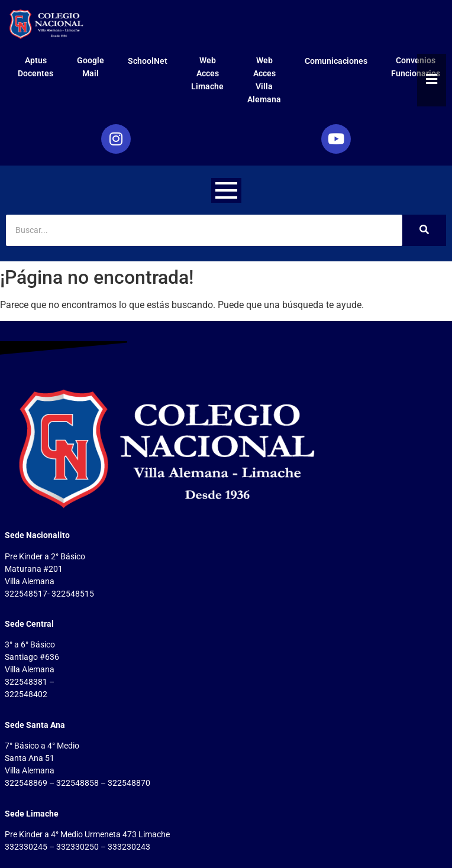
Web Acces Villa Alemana (264, 80)
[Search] (204, 230)
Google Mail (91, 67)
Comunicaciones (336, 61)
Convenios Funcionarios (416, 67)
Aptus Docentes (35, 67)
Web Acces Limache (207, 73)
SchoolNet (148, 61)
